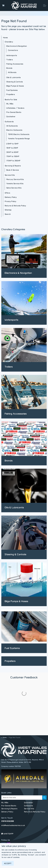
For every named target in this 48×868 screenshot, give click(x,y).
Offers (7, 193)
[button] (44, 776)
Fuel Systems (12, 90)
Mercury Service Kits (15, 179)
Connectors (13, 50)
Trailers (10, 60)
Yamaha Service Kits (15, 184)
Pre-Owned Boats (14, 112)
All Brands (12, 72)
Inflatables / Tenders (15, 108)
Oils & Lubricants (14, 77)
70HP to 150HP (13, 156)
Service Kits (10, 175)
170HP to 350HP (13, 161)
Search (8, 214)
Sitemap (8, 210)
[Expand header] (45, 6)
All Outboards (12, 126)
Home (5, 38)
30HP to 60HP (12, 152)
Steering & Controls (15, 82)
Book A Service (13, 170)
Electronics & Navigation (17, 46)
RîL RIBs (10, 104)
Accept (8, 863)
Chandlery (9, 42)
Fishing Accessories (15, 64)
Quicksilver (11, 117)
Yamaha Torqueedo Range (19, 139)
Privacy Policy (10, 201)
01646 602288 (8, 799)
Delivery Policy (11, 197)
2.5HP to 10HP (12, 144)
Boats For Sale (11, 100)
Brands (9, 68)
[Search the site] (24, 776)
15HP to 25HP (12, 148)
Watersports (12, 55)
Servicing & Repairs (13, 166)
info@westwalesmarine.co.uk (13, 803)
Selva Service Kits (14, 188)
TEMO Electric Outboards (19, 134)
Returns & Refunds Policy (15, 206)
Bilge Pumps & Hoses (15, 86)
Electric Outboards (14, 130)
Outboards (9, 122)
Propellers (11, 94)
